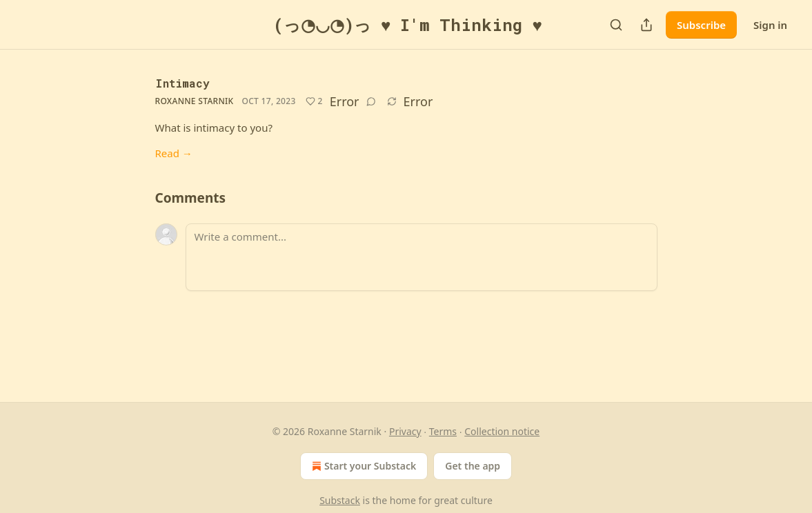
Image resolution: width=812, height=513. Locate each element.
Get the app (473, 466)
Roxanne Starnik (195, 101)
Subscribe (701, 25)
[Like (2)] (314, 101)
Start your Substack (363, 466)
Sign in (770, 25)
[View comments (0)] (371, 101)
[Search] (616, 25)
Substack (340, 500)
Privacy (405, 431)
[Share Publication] (646, 25)
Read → (174, 153)
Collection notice (502, 431)
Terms (443, 431)
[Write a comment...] (422, 257)
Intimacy (182, 83)
